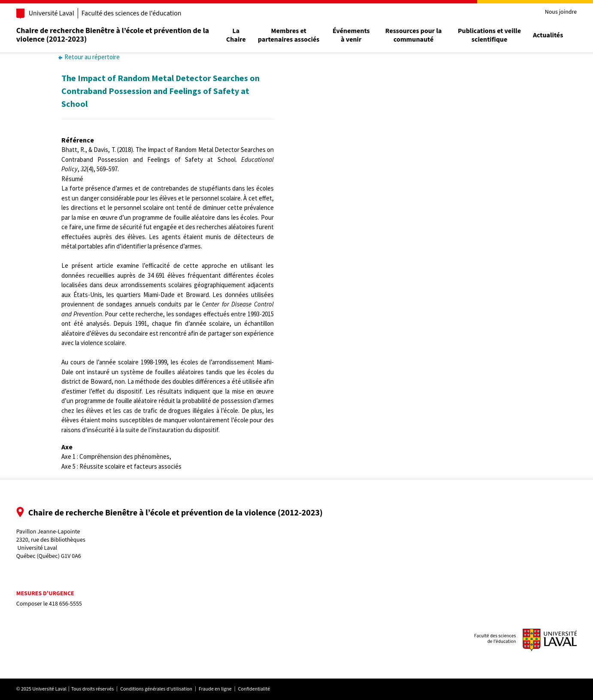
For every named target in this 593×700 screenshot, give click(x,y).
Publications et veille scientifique (486, 35)
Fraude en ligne (219, 689)
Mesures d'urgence (49, 594)
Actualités (545, 35)
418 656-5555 (69, 604)
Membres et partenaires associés (289, 35)
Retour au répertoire (89, 57)
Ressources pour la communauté (412, 35)
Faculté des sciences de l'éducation (135, 13)
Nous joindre (557, 12)
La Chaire (237, 35)
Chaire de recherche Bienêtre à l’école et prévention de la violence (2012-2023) (116, 35)
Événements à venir (351, 35)
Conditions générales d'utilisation (160, 689)
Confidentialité (257, 689)
